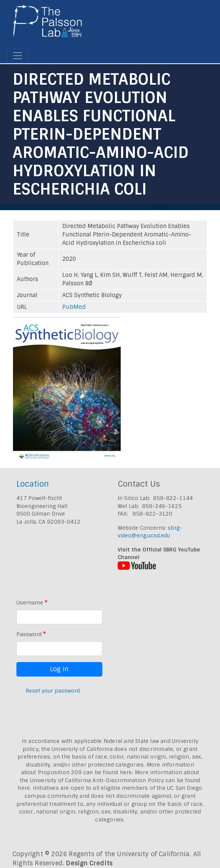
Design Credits (89, 863)
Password (29, 634)
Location (33, 484)
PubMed (74, 307)
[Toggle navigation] (18, 56)
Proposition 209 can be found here (85, 772)
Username (30, 603)
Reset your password (53, 691)
